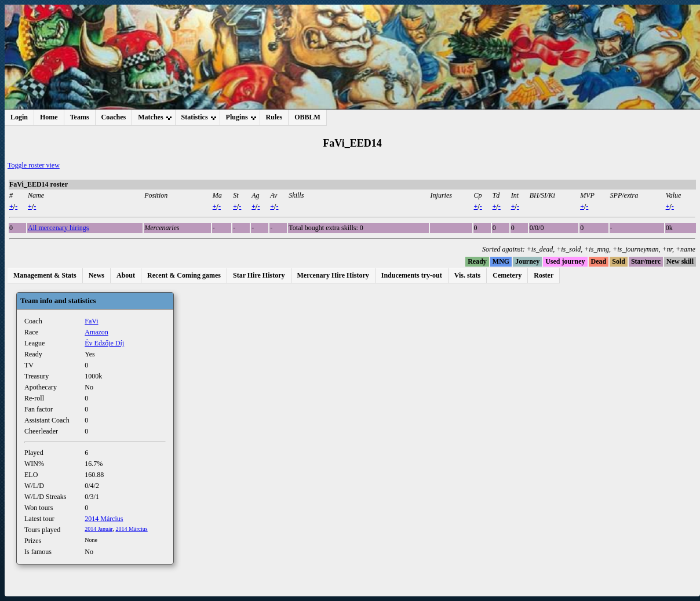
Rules (274, 117)
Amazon (96, 332)
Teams (80, 117)
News (96, 275)
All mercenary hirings (58, 228)
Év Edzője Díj (104, 343)
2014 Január (99, 529)
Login (19, 117)
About (126, 275)
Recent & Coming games (184, 275)
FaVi (91, 321)
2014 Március (104, 519)
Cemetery (507, 275)
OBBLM (307, 117)
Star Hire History (259, 275)
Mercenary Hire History (333, 275)
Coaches (114, 117)
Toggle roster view (34, 165)
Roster (544, 275)
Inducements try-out (412, 275)
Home (49, 117)
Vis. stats (468, 275)
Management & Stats (45, 275)
